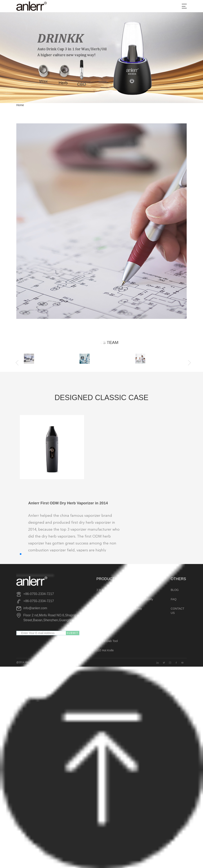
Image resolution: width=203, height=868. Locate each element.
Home (20, 105)
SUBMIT (73, 633)
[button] (21, 554)
